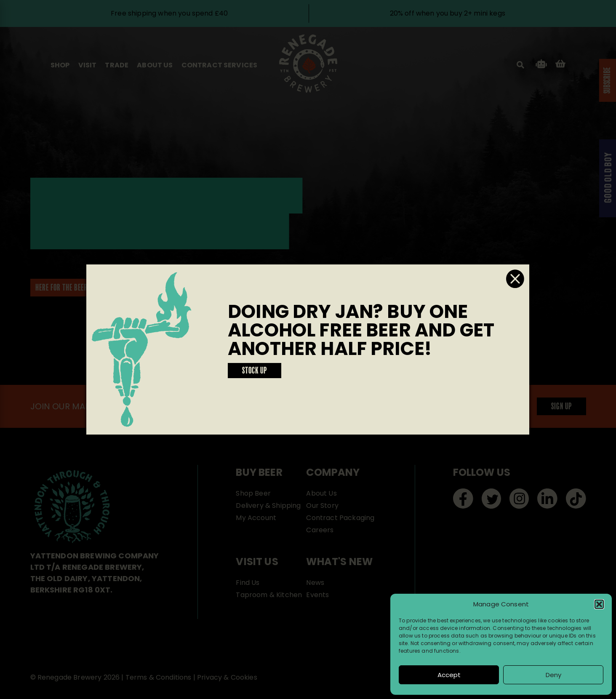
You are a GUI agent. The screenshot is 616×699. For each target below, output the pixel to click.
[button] (599, 604)
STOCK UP (255, 371)
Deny (553, 675)
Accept (449, 675)
